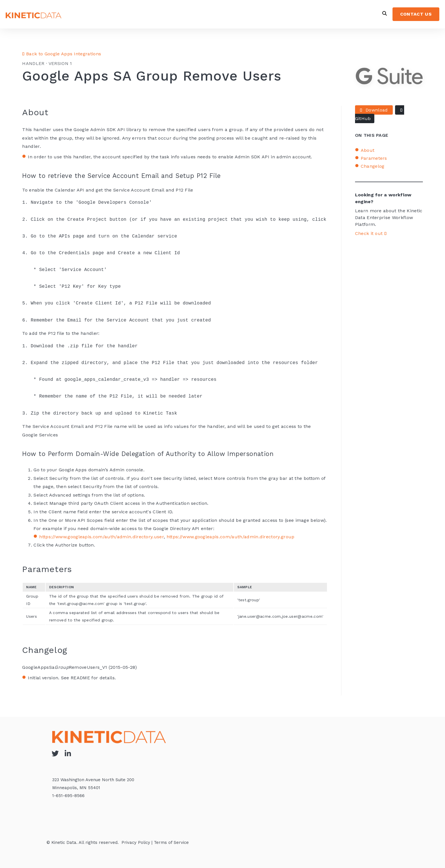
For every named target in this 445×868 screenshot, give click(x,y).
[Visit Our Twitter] (55, 753)
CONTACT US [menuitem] (416, 14)
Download (374, 110)
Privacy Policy (136, 842)
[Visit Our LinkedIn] (68, 753)
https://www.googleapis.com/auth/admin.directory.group (231, 537)
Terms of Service (171, 842)
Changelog (373, 166)
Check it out (371, 233)
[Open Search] (385, 13)
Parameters (374, 158)
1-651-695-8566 (68, 796)
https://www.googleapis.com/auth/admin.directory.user (101, 537)
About (368, 150)
